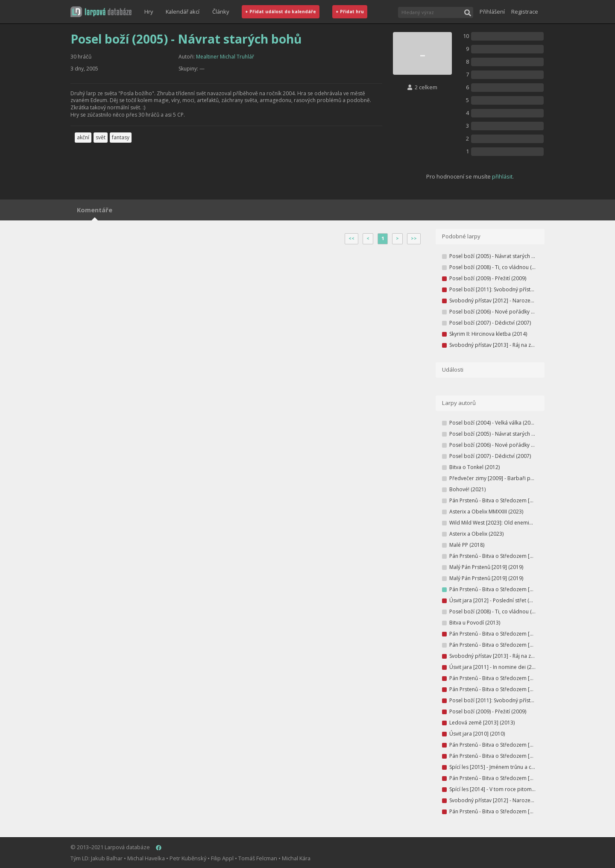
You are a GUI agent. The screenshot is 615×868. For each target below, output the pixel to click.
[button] (101, 12)
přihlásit (502, 176)
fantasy (121, 137)
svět (101, 137)
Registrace (525, 12)
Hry (149, 12)
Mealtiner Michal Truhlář (225, 57)
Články (221, 12)
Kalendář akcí (183, 12)
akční (83, 137)
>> (414, 238)
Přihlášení (492, 12)
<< (351, 238)
